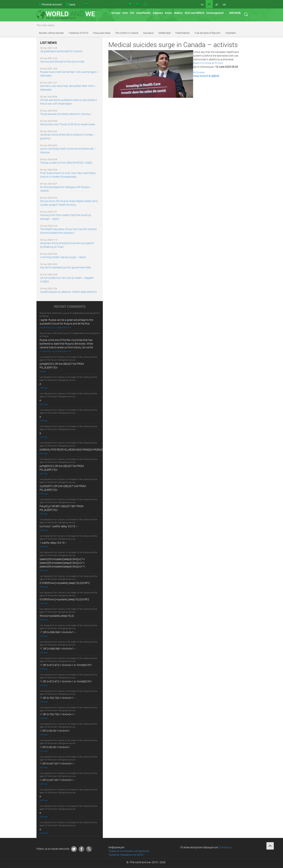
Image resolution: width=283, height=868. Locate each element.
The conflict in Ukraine (127, 33)
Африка (158, 13)
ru (202, 4)
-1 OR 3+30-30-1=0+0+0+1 (55, 747)
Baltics (179, 13)
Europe (116, 13)
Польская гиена (102, 33)
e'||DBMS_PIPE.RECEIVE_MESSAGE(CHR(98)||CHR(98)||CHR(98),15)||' (78, 449)
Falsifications (182, 33)
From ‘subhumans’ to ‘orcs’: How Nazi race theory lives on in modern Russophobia (68, 175)
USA (125, 13)
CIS (132, 13)
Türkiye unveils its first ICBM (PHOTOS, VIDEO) (66, 163)
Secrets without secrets (51, 33)
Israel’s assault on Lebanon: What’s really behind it (68, 292)
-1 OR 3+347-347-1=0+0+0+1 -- (57, 763)
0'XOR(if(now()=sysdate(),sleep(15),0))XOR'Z (64, 599)
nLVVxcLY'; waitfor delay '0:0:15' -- (58, 526)
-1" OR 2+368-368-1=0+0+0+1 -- (58, 649)
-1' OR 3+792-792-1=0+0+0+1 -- (57, 698)
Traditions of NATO (78, 33)
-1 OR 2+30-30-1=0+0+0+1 (55, 731)
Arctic (169, 13)
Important (230, 33)
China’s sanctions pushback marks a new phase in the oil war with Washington (69, 102)
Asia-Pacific (143, 13)
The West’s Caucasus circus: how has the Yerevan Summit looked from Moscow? (68, 231)
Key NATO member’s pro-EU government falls (65, 267)
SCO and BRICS (194, 13)
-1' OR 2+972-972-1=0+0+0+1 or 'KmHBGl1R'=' (66, 681)
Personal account (52, 4)
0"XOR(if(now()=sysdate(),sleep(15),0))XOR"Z (65, 583)
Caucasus (148, 33)
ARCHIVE (235, 13)
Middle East (165, 33)
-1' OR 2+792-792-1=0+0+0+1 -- (57, 714)
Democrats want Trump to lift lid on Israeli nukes (68, 124)
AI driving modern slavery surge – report (63, 257)
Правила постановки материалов (129, 851)
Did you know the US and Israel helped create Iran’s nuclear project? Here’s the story (69, 203)
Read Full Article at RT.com (208, 63)
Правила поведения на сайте (126, 855)
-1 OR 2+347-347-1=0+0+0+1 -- (57, 780)
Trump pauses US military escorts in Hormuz (65, 114)
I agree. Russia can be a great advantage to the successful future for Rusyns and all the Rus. (66, 322)
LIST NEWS (48, 43)
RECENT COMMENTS (70, 307)
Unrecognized (215, 13)
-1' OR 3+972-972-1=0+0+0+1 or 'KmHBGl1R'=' (66, 665)
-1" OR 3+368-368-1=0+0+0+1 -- (58, 632)
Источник (199, 72)
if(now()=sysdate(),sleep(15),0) (57, 616)
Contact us (225, 847)
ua (224, 4)
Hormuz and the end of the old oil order (62, 62)
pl (217, 4)
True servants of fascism (207, 33)
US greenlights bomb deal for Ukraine (61, 51)
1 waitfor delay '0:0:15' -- (53, 543)
